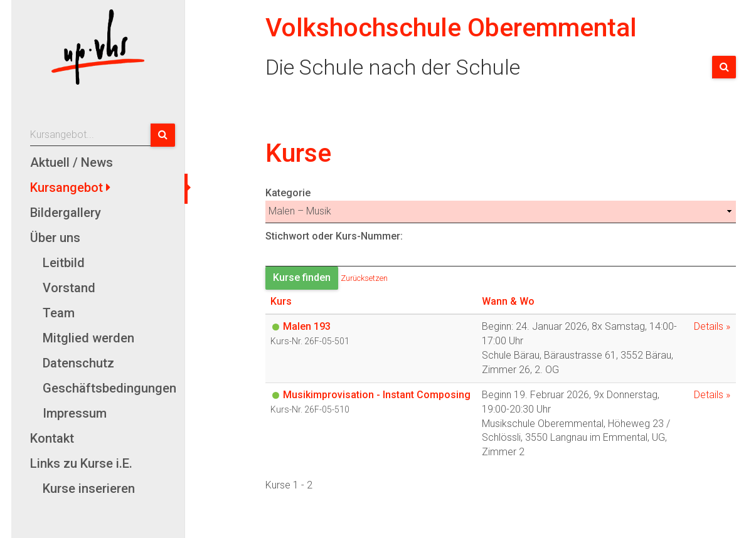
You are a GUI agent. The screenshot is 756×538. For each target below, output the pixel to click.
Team (59, 313)
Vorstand (69, 288)
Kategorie (501, 205)
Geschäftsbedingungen (109, 388)
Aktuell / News (72, 162)
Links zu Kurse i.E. (81, 463)
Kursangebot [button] (68, 187)
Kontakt (52, 438)
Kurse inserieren (89, 488)
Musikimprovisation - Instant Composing (377, 395)
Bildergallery (66, 213)
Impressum (75, 413)
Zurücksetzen (364, 277)
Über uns (55, 238)
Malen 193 (307, 326)
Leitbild (64, 263)
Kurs (281, 301)
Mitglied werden (88, 338)
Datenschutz (78, 363)
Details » (712, 326)
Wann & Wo (508, 301)
